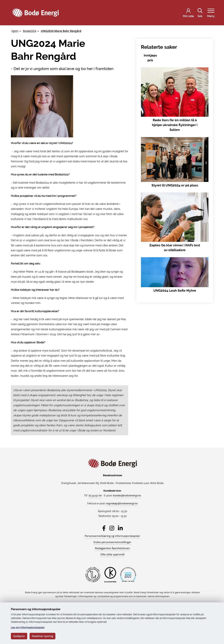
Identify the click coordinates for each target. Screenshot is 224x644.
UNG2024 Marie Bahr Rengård (61, 31)
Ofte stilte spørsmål (112, 554)
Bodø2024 (29, 31)
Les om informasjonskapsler (28, 627)
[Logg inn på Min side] (188, 13)
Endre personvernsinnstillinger (112, 542)
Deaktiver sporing (43, 636)
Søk (200, 12)
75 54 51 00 (95, 495)
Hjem (15, 31)
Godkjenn (19, 636)
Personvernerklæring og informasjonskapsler (112, 536)
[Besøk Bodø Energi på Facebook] (104, 528)
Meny (211, 12)
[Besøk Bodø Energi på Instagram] (112, 528)
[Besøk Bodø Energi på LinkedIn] (120, 528)
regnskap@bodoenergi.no (122, 503)
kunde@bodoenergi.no (127, 495)
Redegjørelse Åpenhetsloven (112, 548)
